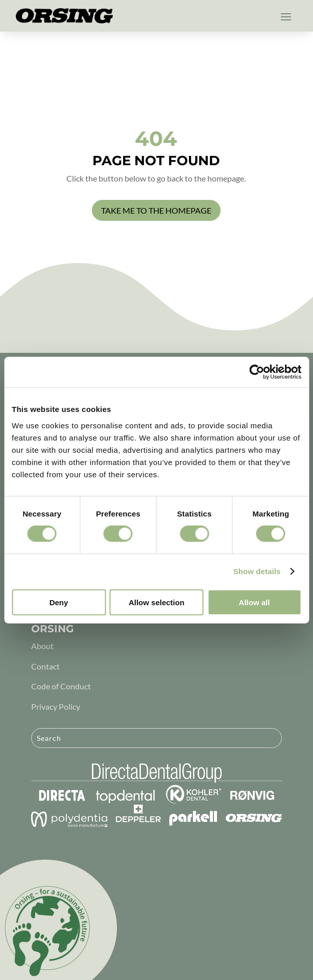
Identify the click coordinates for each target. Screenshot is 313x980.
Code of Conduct (61, 686)
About (42, 646)
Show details (257, 571)
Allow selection (156, 602)
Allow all (255, 602)
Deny (59, 602)
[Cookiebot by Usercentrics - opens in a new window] (257, 372)
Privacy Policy (56, 706)
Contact (45, 666)
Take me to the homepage (156, 210)
